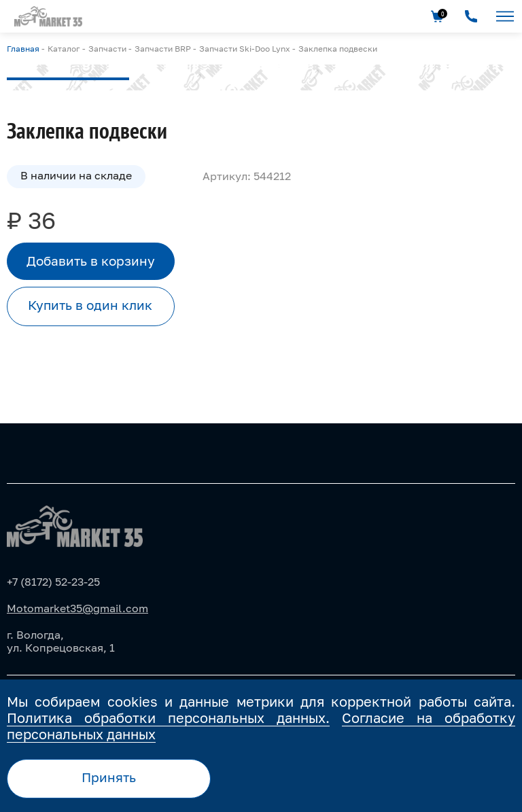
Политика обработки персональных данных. (168, 718)
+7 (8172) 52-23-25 (53, 582)
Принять (109, 777)
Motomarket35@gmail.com (77, 608)
